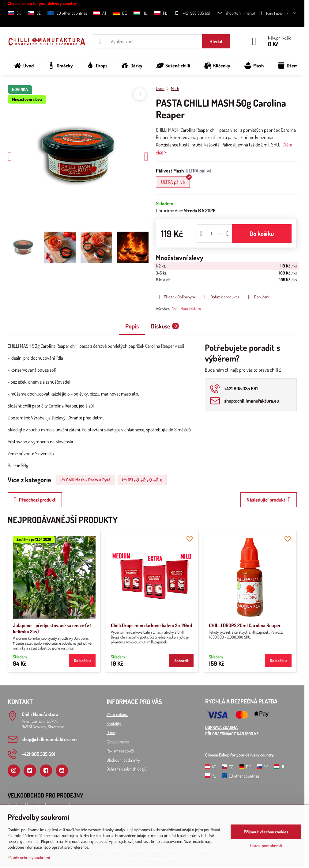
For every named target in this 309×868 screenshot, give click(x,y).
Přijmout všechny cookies (266, 832)
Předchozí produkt (35, 500)
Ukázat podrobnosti (266, 845)
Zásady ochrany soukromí (29, 857)
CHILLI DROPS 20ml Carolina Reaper (245, 625)
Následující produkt (269, 500)
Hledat (216, 41)
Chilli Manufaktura (186, 309)
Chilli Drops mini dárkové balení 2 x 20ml (151, 625)
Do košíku (262, 233)
